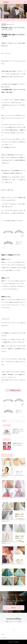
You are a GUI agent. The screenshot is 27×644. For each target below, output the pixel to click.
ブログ (6, 20)
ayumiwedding (13, 619)
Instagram (14, 629)
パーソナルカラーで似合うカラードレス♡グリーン (13, 586)
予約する (14, 608)
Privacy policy (4, 638)
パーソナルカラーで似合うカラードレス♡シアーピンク (13, 498)
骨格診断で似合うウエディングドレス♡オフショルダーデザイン (13, 476)
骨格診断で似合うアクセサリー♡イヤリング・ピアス (13, 565)
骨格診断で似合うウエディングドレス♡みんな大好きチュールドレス (13, 520)
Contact (3, 634)
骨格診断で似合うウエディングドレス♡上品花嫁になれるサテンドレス (13, 543)
